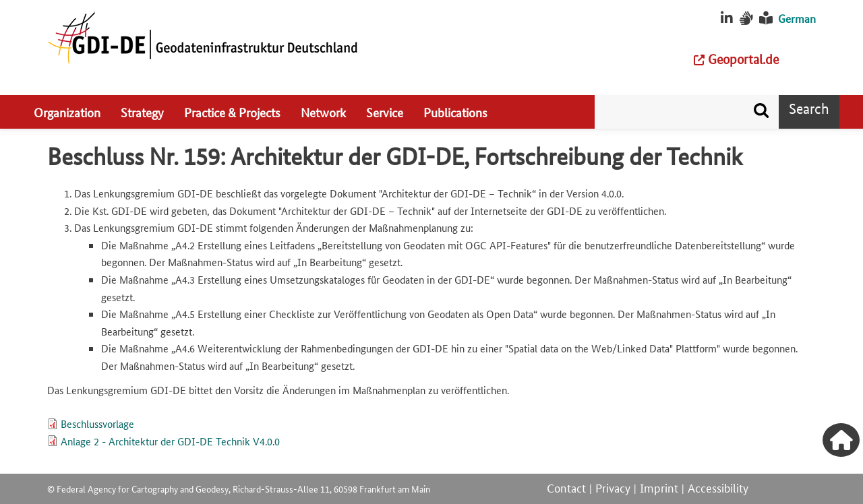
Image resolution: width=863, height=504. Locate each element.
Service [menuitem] (385, 112)
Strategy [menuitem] (142, 112)
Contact (566, 487)
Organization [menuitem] (67, 112)
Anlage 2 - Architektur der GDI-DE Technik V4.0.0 (170, 441)
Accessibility (718, 487)
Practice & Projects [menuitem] (232, 112)
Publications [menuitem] (455, 112)
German (797, 19)
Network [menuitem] (323, 112)
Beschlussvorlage (97, 423)
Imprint (659, 487)
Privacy (613, 487)
